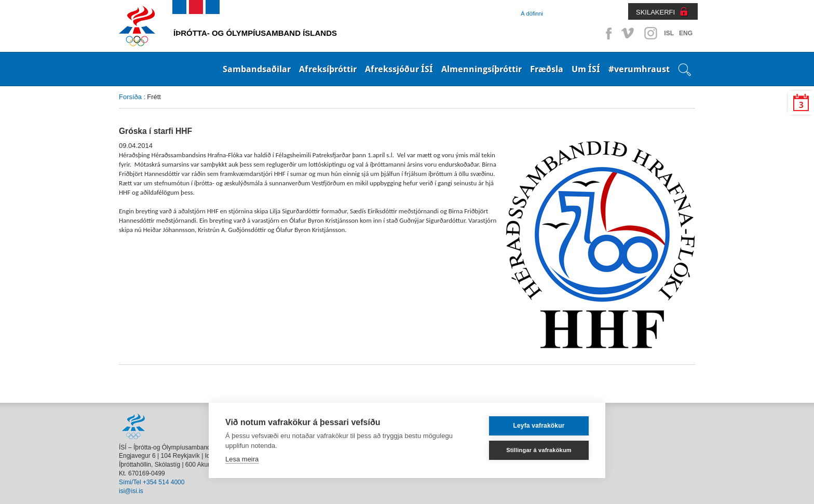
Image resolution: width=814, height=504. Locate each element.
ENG (686, 33)
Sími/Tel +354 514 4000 (152, 482)
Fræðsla (547, 69)
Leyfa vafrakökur (539, 426)
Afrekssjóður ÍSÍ (399, 69)
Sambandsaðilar (257, 69)
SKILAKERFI (655, 12)
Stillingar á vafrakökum (539, 450)
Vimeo (629, 33)
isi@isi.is (131, 491)
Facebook (607, 33)
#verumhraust (639, 69)
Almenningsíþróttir (481, 69)
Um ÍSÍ (586, 69)
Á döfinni (532, 13)
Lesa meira (242, 459)
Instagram (650, 33)
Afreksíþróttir (328, 69)
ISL (669, 33)
